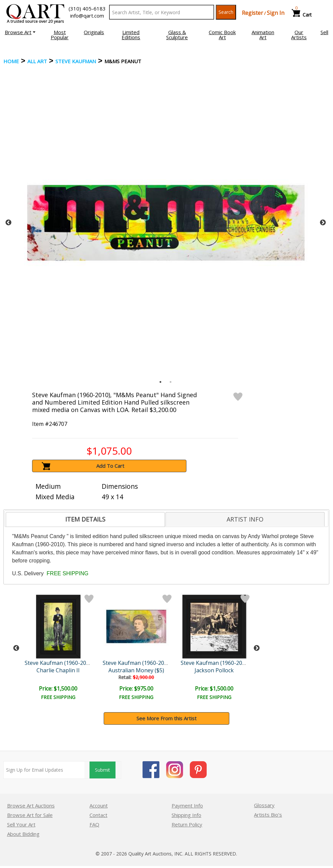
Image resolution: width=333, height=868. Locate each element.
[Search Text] (162, 12)
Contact (98, 815)
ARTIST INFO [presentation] (245, 519)
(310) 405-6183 (87, 8)
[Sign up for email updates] (44, 770)
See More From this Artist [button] (166, 718)
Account (99, 805)
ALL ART (37, 61)
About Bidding (23, 834)
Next (323, 223)
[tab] (85, 520)
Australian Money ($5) (136, 670)
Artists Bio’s (268, 815)
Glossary (264, 805)
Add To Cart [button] (110, 466)
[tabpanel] (166, 223)
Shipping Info (186, 815)
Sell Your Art (21, 824)
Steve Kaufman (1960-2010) (59, 663)
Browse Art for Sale (30, 815)
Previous (8, 223)
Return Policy (187, 824)
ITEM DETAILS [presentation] (85, 519)
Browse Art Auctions (31, 805)
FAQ (94, 824)
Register (252, 13)
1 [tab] (160, 382)
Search (226, 12)
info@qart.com (87, 16)
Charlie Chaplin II (58, 670)
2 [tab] (171, 382)
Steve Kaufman (76, 61)
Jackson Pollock (214, 670)
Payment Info (187, 805)
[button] (20, 32)
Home (11, 61)
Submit (103, 770)
